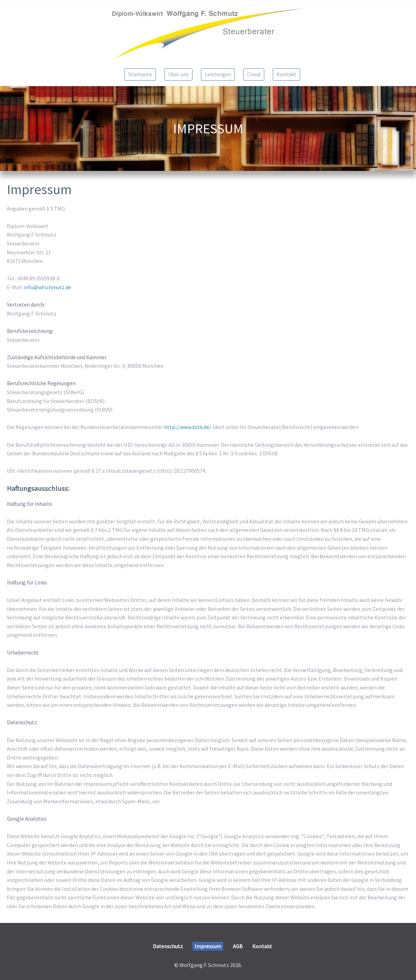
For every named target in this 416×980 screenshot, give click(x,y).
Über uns (178, 74)
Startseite (140, 74)
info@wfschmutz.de (48, 287)
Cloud (254, 74)
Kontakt (286, 74)
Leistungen (218, 74)
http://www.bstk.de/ (188, 427)
